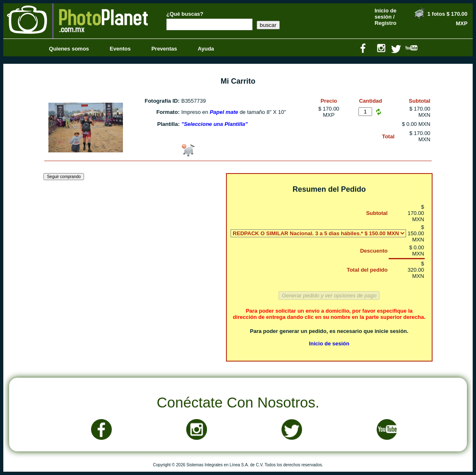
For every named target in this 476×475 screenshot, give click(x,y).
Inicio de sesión (329, 344)
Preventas (164, 49)
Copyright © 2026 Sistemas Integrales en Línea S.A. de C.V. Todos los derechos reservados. (238, 465)
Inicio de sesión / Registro (386, 17)
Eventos (120, 49)
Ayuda (206, 49)
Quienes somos (69, 49)
